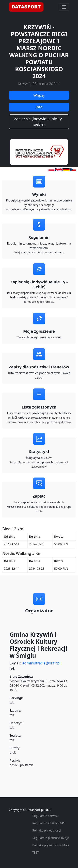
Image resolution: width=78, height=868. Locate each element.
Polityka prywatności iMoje (51, 845)
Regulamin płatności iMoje (51, 838)
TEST (35, 853)
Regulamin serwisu (45, 816)
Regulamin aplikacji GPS (49, 823)
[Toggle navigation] (64, 7)
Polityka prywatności (46, 830)
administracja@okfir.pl (41, 663)
